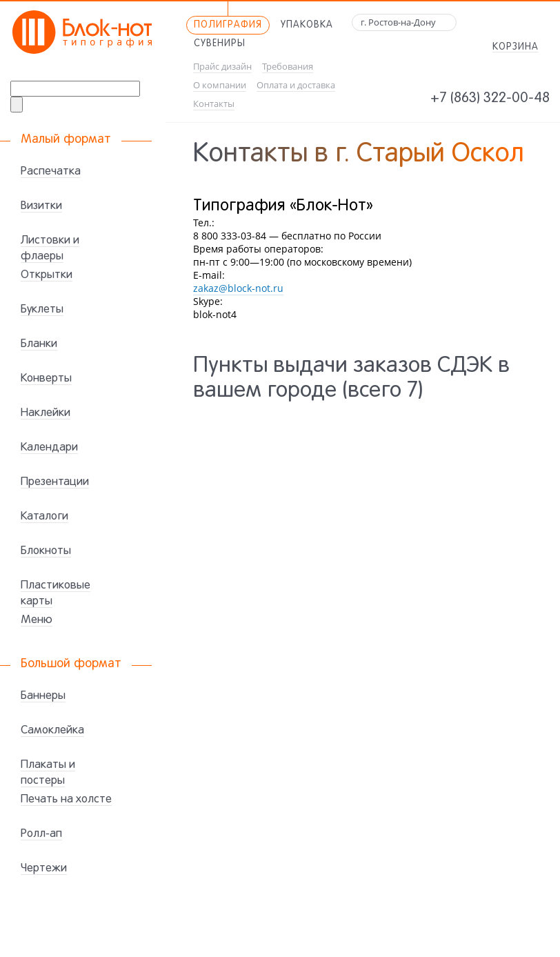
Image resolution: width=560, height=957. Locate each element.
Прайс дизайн (222, 67)
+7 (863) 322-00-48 (490, 99)
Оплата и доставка (296, 85)
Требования (288, 67)
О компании (220, 85)
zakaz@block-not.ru (238, 288)
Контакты (214, 104)
